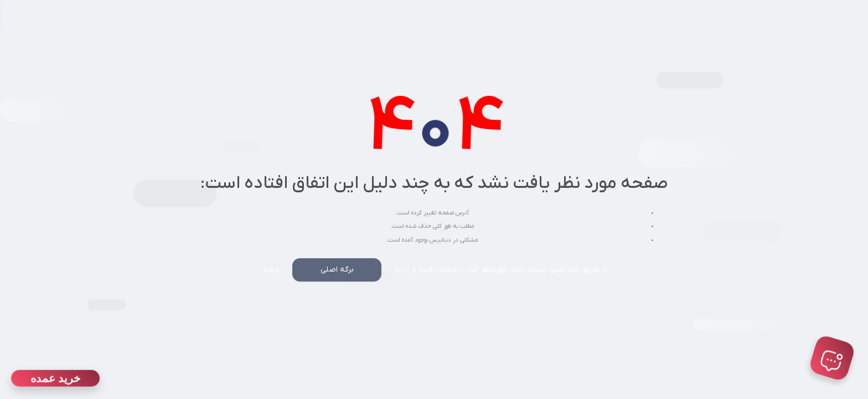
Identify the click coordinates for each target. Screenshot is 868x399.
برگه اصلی (337, 270)
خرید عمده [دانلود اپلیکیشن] (55, 378)
